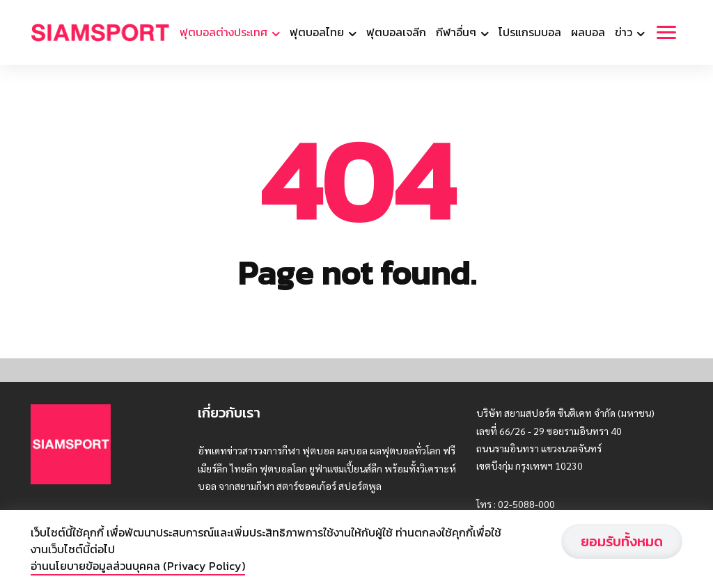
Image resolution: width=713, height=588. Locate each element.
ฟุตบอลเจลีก (396, 32)
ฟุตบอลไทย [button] (318, 32)
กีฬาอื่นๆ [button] (457, 32)
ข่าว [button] (625, 32)
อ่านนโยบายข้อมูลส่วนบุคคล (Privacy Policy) (138, 566)
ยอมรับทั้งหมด (622, 541)
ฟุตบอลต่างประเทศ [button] (225, 32)
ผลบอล (588, 32)
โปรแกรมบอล (530, 32)
